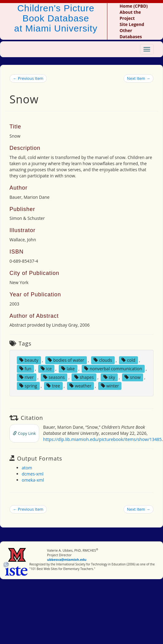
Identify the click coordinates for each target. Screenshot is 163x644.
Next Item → (139, 78)
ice (46, 369)
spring (28, 386)
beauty (29, 360)
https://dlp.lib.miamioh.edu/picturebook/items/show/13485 (102, 439)
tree (53, 386)
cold (128, 360)
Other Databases (131, 33)
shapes (84, 377)
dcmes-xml (33, 474)
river (26, 377)
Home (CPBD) (134, 6)
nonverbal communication (113, 369)
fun (25, 369)
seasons (54, 377)
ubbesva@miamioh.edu (67, 559)
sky (109, 377)
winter (110, 386)
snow (132, 377)
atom (27, 468)
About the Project (130, 15)
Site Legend (132, 24)
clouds (103, 360)
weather (80, 386)
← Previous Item (28, 78)
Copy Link (24, 433)
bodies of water (66, 360)
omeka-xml (33, 480)
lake (68, 369)
